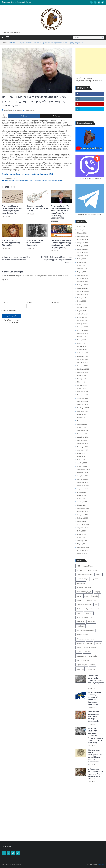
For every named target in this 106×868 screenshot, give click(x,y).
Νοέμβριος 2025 (83, 246)
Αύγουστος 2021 (83, 411)
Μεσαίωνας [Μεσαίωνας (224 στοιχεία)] (91, 622)
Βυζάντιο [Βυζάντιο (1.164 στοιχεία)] (99, 575)
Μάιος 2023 (81, 343)
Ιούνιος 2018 (81, 534)
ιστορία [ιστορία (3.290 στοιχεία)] (93, 665)
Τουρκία (61, 180)
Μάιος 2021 (81, 421)
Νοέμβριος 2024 (83, 285)
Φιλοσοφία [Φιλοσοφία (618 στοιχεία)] (93, 656)
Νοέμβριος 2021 (82, 401)
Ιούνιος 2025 (81, 262)
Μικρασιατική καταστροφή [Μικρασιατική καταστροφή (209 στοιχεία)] (85, 630)
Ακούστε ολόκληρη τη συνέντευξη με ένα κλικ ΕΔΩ (28, 174)
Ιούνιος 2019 (81, 495)
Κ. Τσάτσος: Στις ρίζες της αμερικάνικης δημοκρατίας (36, 243)
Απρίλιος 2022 (82, 385)
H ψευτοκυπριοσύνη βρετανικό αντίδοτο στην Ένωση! (37, 208)
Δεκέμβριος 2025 (83, 243)
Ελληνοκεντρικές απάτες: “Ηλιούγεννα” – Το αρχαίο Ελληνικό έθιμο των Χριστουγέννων (95, 756)
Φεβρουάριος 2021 (83, 431)
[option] (37, 2)
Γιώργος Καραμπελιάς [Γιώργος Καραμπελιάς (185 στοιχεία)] (84, 587)
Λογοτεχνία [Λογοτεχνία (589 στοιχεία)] (89, 613)
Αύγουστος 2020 (83, 450)
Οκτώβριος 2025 (83, 249)
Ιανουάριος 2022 (83, 395)
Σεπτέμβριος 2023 (83, 330)
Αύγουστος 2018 (83, 528)
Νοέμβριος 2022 (83, 363)
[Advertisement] (91, 61)
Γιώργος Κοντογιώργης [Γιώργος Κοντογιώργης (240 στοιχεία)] (84, 592)
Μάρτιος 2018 (82, 544)
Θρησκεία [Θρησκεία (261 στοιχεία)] (90, 609)
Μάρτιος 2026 (82, 233)
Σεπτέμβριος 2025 (83, 252)
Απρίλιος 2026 (82, 230)
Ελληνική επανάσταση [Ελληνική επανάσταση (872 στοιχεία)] (84, 605)
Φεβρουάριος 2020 (83, 469)
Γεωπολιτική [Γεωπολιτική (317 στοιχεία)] (81, 583)
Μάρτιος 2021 (82, 427)
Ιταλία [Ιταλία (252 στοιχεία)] (98, 609)
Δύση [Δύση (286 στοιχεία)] (86, 596)
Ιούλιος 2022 (82, 375)
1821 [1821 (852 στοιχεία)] (78, 566)
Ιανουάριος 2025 (83, 278)
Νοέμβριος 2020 (83, 440)
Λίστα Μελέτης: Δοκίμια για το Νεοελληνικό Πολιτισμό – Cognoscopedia (94, 716)
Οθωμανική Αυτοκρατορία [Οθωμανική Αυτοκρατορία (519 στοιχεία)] (85, 639)
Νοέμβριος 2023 (83, 324)
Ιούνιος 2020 (82, 456)
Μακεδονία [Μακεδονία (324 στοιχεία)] (80, 622)
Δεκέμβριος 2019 (83, 476)
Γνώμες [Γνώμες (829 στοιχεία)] (97, 592)
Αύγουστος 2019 (83, 489)
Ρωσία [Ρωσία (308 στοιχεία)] (79, 648)
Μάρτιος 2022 (82, 388)
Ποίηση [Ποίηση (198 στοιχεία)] (90, 643)
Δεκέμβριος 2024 (83, 282)
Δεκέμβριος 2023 (83, 320)
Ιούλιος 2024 (82, 298)
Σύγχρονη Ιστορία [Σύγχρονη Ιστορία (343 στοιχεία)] (90, 648)
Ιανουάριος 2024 (83, 317)
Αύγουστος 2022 (83, 372)
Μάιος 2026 (81, 227)
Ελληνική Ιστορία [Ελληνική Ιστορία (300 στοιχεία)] (91, 600)
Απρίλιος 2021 (82, 424)
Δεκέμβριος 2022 (83, 359)
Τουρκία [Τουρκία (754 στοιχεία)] (87, 652)
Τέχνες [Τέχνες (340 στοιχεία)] (79, 652)
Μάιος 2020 (81, 460)
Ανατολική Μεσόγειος (21, 180)
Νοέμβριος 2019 (83, 479)
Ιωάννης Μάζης (53, 180)
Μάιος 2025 (81, 265)
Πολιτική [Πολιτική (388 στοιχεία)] (98, 643)
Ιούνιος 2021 (81, 418)
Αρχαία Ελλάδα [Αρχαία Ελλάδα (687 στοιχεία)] (88, 566)
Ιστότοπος (55, 303)
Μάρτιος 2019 (82, 505)
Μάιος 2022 (81, 382)
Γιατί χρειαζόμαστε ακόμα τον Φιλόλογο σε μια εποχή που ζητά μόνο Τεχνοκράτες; (12, 210)
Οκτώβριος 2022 (83, 366)
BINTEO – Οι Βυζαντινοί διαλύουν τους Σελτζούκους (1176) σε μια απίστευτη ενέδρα (57, 260)
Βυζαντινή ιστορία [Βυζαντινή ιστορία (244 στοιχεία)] (83, 579)
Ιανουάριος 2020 (83, 473)
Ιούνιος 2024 (81, 301)
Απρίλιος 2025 (82, 269)
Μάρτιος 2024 (82, 311)
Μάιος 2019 (81, 499)
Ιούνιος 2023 (81, 340)
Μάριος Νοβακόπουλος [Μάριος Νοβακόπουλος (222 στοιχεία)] (84, 617)
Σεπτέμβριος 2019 (83, 486)
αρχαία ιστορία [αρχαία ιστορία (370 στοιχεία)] (82, 665)
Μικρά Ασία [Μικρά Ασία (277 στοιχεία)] (80, 626)
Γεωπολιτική (33, 180)
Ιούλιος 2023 (82, 337)
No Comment (29, 110)
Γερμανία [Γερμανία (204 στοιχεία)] (95, 579)
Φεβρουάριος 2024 (83, 314)
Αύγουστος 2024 (83, 295)
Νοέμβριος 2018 (82, 518)
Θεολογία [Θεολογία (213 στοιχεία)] (80, 609)
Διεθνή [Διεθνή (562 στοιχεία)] (79, 596)
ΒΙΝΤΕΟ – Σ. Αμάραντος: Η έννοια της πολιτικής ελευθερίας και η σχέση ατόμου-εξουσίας (62, 244)
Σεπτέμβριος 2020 (83, 447)
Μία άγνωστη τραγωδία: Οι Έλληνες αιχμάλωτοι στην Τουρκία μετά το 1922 (96, 680)
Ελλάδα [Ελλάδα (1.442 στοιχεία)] (79, 600)
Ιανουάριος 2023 (83, 356)
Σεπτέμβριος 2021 (83, 408)
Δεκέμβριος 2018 (83, 515)
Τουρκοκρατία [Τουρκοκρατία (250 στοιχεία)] (81, 656)
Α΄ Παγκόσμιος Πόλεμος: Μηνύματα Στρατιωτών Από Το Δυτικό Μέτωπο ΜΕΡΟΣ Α (95, 774)
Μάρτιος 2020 (82, 466)
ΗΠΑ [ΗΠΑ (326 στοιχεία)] (96, 605)
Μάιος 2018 (81, 537)
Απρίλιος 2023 (82, 346)
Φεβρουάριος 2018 (83, 547)
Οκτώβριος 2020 (83, 444)
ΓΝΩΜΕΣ (18, 110)
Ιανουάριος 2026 (83, 239)
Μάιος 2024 (81, 304)
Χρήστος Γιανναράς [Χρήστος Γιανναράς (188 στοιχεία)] (83, 660)
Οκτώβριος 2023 (83, 327)
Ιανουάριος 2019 (83, 512)
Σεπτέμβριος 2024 (83, 291)
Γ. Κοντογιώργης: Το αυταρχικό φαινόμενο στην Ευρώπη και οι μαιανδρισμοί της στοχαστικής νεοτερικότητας (60, 212)
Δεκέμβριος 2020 (83, 437)
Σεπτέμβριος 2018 (83, 524)
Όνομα (5, 303)
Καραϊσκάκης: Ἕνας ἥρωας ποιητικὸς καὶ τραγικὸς (28, 2)
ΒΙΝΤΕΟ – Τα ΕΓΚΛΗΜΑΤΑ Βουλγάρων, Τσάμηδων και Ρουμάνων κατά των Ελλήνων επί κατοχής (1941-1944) (96, 736)
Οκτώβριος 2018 (83, 521)
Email (29, 303)
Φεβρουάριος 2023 (83, 353)
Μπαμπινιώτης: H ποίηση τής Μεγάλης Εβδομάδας (11, 243)
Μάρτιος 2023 (82, 350)
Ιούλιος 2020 (82, 453)
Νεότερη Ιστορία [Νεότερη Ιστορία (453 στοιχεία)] (82, 635)
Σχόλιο (6, 280)
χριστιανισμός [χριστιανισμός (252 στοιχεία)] (91, 669)
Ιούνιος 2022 (81, 379)
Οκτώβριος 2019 (83, 482)
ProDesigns (101, 864)
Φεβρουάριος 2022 (83, 392)
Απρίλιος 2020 (82, 463)
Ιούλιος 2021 (81, 414)
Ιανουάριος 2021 (83, 434)
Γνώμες (39, 180)
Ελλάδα (45, 180)
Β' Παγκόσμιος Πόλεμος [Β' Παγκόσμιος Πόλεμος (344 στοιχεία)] (84, 575)
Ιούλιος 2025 (82, 259)
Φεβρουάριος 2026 (83, 236)
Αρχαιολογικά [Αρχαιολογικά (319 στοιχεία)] (93, 570)
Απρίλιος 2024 (82, 307)
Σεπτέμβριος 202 (83, 554)
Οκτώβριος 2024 (83, 288)
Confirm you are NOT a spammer (11, 321)
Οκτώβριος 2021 (83, 405)
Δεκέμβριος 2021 (83, 398)
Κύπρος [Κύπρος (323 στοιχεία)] (79, 613)
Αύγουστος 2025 (83, 256)
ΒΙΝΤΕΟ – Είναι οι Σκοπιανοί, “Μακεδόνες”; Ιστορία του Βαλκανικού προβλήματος (94, 698)
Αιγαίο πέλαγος (9, 180)
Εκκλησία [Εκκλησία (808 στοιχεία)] (94, 596)
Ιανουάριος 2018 (83, 550)
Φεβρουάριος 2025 (83, 275)
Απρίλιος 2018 (82, 541)
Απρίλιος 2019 (82, 502)
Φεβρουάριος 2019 (83, 508)
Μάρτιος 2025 (82, 272)
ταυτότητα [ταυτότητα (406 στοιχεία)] (80, 669)
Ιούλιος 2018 (81, 531)
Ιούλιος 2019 (81, 492)
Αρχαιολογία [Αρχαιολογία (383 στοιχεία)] (81, 570)
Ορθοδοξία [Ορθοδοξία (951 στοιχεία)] (80, 643)
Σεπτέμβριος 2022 (83, 369)
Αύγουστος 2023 (83, 333)
